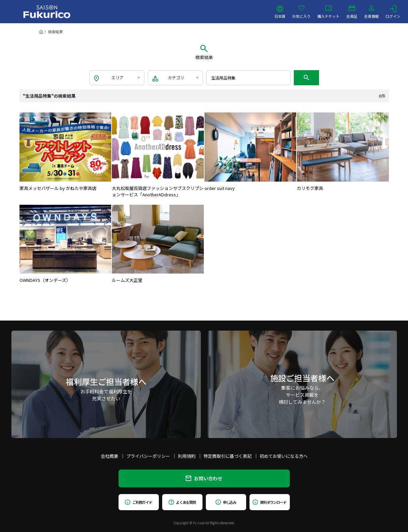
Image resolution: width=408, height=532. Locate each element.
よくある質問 (182, 502)
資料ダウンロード (269, 502)
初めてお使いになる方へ (284, 456)
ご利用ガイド (139, 502)
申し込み (226, 502)
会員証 (352, 12)
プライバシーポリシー (148, 456)
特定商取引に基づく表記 (228, 456)
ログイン (393, 12)
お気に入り (301, 12)
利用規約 (187, 456)
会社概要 (109, 456)
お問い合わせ (204, 478)
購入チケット (328, 12)
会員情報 (371, 12)
